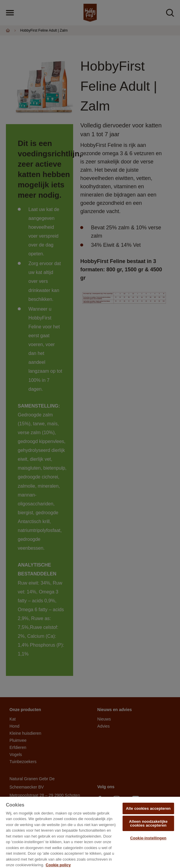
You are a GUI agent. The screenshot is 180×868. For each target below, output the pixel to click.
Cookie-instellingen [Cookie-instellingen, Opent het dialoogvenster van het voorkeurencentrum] (148, 838)
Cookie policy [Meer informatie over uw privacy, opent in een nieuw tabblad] (58, 865)
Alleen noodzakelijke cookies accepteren (148, 823)
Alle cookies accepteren (148, 808)
